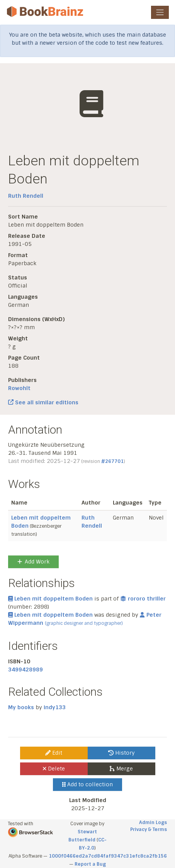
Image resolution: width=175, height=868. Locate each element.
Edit (54, 753)
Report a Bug (90, 864)
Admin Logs (153, 823)
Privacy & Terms (149, 829)
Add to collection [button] (87, 784)
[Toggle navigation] (160, 12)
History (121, 753)
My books (21, 707)
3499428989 (25, 670)
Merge (121, 769)
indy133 (55, 707)
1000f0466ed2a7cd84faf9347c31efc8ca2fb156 (108, 856)
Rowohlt (19, 388)
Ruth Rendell (26, 196)
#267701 (112, 461)
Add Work (33, 562)
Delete (54, 769)
